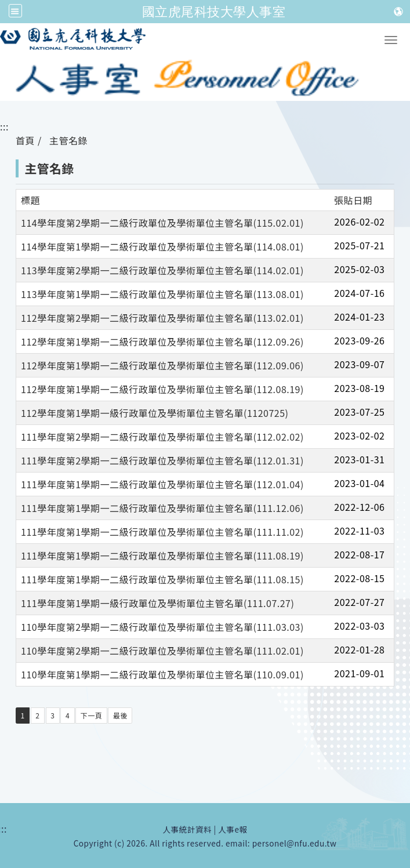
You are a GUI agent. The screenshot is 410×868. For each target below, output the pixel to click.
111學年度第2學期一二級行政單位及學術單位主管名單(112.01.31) (162, 460)
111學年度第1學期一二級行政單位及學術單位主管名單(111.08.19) (162, 555)
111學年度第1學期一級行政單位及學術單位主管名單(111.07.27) (157, 603)
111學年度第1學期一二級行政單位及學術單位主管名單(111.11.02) (162, 532)
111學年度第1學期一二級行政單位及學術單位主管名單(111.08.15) (162, 579)
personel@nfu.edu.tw (295, 843)
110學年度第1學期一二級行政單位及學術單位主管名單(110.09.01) (162, 674)
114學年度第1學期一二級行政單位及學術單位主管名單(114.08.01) (162, 246)
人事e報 (233, 829)
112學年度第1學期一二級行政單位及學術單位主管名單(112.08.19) (162, 389)
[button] (391, 40)
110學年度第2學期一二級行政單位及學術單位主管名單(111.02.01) (162, 651)
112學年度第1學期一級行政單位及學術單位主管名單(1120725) (155, 413)
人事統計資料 (187, 829)
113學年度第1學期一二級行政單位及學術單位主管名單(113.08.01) (162, 294)
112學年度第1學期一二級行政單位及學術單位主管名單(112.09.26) (162, 342)
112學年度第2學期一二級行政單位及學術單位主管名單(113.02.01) (162, 318)
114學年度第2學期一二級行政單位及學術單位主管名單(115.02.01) (162, 223)
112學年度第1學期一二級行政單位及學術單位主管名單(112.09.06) (162, 365)
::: (4, 126)
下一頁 (92, 715)
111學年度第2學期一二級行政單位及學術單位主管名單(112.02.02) (162, 437)
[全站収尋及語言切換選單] (15, 11)
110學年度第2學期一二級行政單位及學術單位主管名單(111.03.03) (162, 627)
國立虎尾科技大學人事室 (214, 12)
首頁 (25, 140)
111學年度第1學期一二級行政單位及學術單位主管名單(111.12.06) (162, 508)
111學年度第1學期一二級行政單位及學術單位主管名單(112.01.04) (162, 484)
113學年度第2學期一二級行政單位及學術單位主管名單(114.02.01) (162, 270)
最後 (120, 715)
